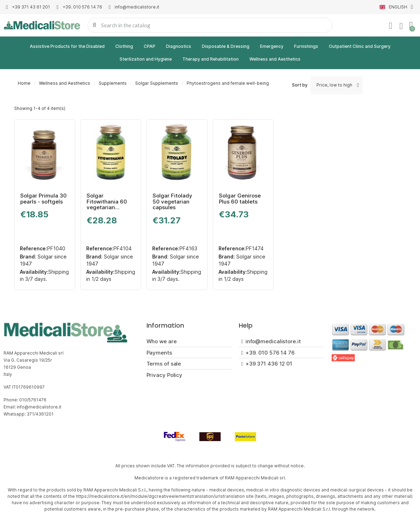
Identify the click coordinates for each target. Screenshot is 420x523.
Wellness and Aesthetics (275, 59)
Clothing (124, 46)
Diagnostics (179, 46)
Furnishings (306, 46)
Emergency (272, 46)
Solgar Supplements (157, 83)
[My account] (391, 26)
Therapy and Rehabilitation (211, 59)
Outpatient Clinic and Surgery (360, 46)
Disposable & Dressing (226, 46)
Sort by (300, 85)
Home (24, 83)
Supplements (113, 83)
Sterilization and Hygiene (146, 59)
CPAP (150, 46)
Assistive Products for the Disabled (67, 46)
